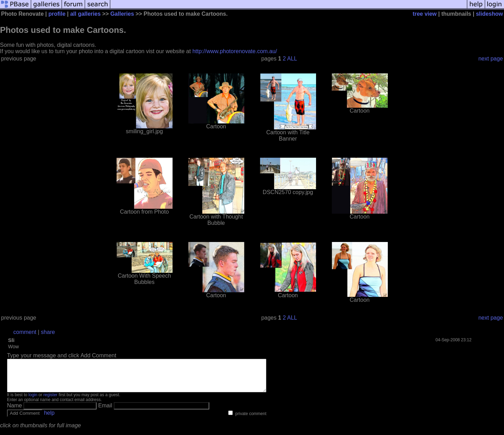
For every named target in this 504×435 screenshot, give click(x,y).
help (49, 419)
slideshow (489, 14)
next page (491, 59)
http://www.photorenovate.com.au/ (235, 51)
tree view (425, 14)
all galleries (85, 14)
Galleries (122, 14)
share (48, 332)
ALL (292, 59)
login (33, 401)
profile (57, 14)
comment (25, 332)
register (50, 401)
